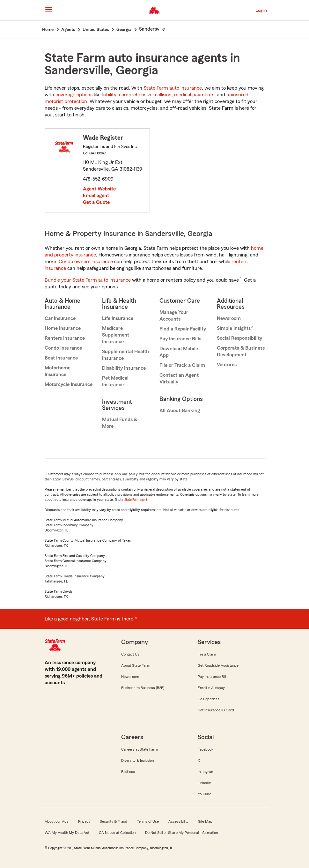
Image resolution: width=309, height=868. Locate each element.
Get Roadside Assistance (218, 665)
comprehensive (136, 95)
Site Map (205, 821)
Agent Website (99, 189)
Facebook (206, 749)
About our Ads (57, 821)
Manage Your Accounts (174, 316)
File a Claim (207, 654)
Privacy (84, 821)
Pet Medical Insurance (115, 381)
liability (109, 95)
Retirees (128, 772)
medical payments (194, 95)
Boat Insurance (61, 358)
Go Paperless (209, 699)
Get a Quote (96, 202)
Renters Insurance (65, 338)
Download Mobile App (179, 352)
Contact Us (130, 654)
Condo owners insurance (86, 262)
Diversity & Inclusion (137, 760)
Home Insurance (63, 328)
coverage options (74, 95)
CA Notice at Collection (117, 833)
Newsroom (229, 318)
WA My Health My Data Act (67, 833)
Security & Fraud (114, 821)
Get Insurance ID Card (216, 710)
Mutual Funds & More (120, 423)
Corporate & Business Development (241, 351)
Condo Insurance (63, 348)
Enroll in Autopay (211, 688)
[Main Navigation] (49, 10)
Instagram (206, 772)
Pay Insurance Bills (180, 339)
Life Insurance (118, 318)
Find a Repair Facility (183, 329)
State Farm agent (136, 500)
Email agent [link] (96, 196)
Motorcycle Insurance (69, 384)
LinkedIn (204, 783)
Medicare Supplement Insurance (116, 335)
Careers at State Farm (140, 749)
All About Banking (180, 411)
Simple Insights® (235, 328)
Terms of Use (148, 821)
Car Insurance (60, 318)
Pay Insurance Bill (212, 677)
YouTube (204, 794)
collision (163, 95)
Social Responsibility (239, 338)
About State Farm (136, 665)
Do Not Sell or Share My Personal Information (181, 833)
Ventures (227, 365)
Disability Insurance (124, 368)
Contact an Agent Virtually (179, 378)
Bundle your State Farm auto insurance (88, 280)
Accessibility (178, 821)
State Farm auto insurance (173, 88)
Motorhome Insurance (58, 371)
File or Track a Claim (182, 365)
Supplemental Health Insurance (125, 355)
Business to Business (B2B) (143, 688)
